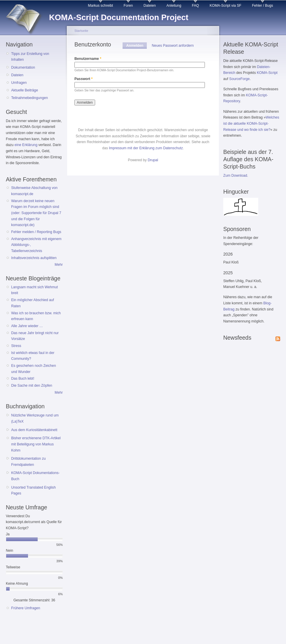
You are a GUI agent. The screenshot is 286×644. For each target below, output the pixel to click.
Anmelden (136, 46)
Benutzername (88, 59)
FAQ (195, 6)
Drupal (153, 160)
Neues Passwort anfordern (173, 46)
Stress (16, 346)
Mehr (59, 265)
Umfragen (19, 83)
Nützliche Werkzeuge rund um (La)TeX (35, 418)
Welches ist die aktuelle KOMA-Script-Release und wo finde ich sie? (251, 123)
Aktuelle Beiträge (25, 90)
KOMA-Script (267, 73)
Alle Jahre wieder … (27, 326)
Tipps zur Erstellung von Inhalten (30, 57)
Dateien (150, 6)
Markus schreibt (100, 6)
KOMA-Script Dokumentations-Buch (35, 476)
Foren (128, 6)
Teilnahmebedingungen (29, 98)
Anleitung (174, 6)
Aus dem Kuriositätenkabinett (34, 430)
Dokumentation (23, 67)
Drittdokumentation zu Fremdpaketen (28, 462)
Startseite (81, 31)
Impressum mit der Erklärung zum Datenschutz (146, 148)
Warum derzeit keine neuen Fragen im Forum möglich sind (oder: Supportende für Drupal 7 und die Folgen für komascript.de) (36, 213)
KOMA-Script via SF (225, 6)
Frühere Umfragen (26, 608)
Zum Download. (236, 176)
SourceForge (239, 79)
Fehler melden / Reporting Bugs (36, 232)
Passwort (83, 79)
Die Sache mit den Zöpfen (32, 386)
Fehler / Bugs (262, 6)
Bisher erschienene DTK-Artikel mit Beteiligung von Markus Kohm (36, 444)
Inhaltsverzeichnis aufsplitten (34, 258)
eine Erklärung (26, 145)
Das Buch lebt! (23, 379)
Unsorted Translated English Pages (33, 491)
